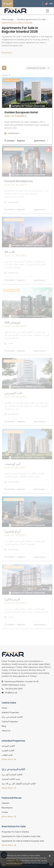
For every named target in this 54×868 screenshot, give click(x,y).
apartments (40, 140)
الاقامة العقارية (8, 751)
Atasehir (6, 803)
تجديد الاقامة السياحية (11, 779)
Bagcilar (21, 140)
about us (6, 731)
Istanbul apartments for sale (31, 19)
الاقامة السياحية (8, 746)
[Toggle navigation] (47, 11)
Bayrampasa (7, 808)
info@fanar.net (9, 693)
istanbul (11, 140)
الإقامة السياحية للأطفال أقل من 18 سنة (19, 784)
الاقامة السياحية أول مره (12, 775)
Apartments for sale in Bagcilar (17, 22)
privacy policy (41, 863)
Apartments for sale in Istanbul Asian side (21, 836)
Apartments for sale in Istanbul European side (23, 841)
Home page (8, 19)
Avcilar (5, 812)
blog (4, 726)
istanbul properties (10, 712)
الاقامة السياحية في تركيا (12, 717)
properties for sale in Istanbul (15, 832)
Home (4, 708)
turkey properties (10, 722)
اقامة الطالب (7, 755)
